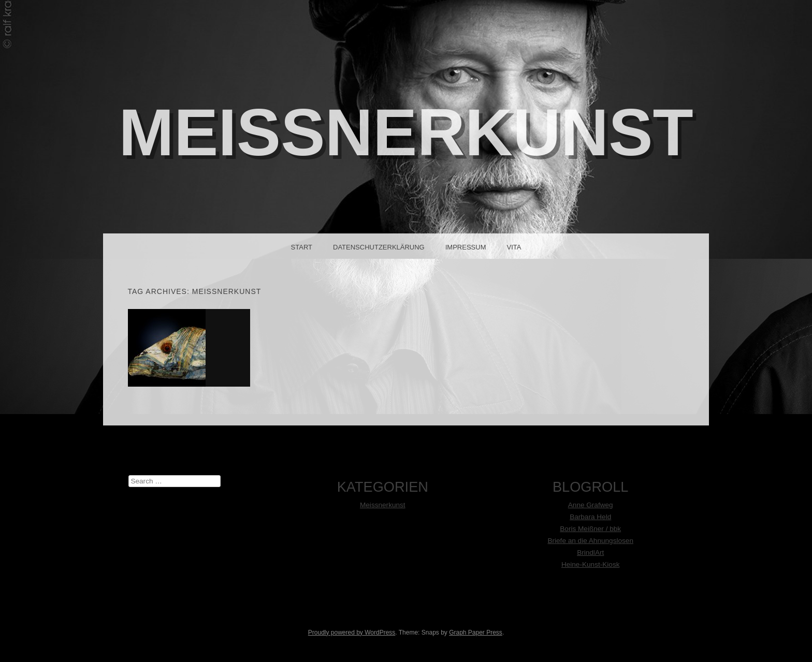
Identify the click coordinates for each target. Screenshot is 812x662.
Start (302, 247)
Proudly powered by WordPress (352, 632)
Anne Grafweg (591, 505)
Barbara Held (590, 517)
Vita (514, 247)
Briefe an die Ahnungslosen (590, 541)
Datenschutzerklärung (379, 247)
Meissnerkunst (383, 505)
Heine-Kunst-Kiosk (591, 564)
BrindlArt (590, 553)
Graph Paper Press (476, 632)
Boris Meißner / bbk (590, 529)
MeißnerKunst (406, 132)
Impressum (466, 247)
